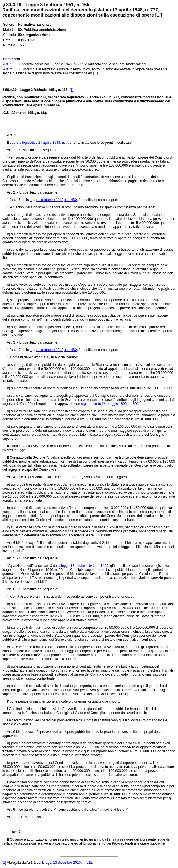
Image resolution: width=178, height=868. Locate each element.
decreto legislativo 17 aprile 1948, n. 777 (41, 143)
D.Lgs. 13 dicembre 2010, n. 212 (67, 863)
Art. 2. (14, 832)
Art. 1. (12, 135)
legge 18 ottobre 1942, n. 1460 (53, 200)
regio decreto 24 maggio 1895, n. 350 (110, 404)
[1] (71, 90)
